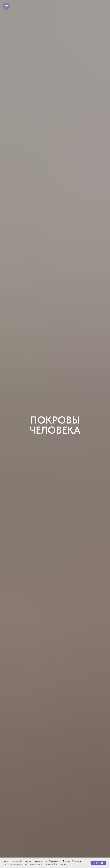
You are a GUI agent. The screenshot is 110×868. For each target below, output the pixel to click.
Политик (66, 861)
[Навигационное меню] (6, 6)
